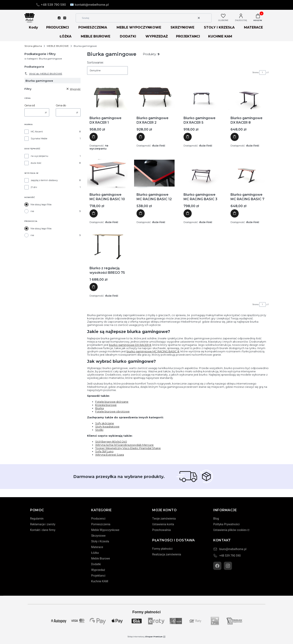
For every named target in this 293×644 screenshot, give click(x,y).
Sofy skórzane (105, 423)
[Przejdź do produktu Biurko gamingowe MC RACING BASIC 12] (154, 173)
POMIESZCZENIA (93, 27)
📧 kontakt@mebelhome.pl (89, 5)
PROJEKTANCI (188, 36)
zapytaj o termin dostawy (44, 180)
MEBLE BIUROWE (96, 36)
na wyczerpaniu (39, 156)
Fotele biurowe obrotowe (112, 411)
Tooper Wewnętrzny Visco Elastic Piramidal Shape (128, 448)
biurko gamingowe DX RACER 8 (130, 345)
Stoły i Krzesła (100, 541)
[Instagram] (228, 566)
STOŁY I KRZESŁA (219, 27)
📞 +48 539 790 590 (51, 5)
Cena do (61, 105)
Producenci (98, 519)
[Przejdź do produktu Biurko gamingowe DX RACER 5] (201, 97)
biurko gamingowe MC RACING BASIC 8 (153, 351)
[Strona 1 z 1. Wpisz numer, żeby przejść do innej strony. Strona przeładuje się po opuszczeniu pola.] (262, 73)
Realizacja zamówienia (167, 554)
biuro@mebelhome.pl (233, 549)
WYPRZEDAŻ (157, 36)
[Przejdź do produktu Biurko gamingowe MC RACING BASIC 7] (248, 173)
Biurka (99, 408)
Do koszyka (94, 137)
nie (32, 211)
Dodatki (96, 564)
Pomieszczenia (101, 524)
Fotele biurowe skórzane (112, 402)
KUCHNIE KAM (220, 36)
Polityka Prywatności (226, 524)
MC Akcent (37, 132)
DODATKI (128, 36)
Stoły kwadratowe (107, 426)
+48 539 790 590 (230, 556)
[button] (207, 18)
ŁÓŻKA (66, 36)
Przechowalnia (161, 530)
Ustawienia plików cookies (230, 530)
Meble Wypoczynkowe (105, 530)
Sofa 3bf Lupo (104, 451)
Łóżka (95, 553)
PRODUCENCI (58, 27)
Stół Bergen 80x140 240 (111, 442)
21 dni (34, 187)
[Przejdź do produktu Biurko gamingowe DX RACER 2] (154, 97)
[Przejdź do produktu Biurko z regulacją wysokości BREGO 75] (107, 247)
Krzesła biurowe (106, 405)
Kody (33, 27)
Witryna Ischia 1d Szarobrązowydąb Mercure (124, 445)
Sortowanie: (95, 63)
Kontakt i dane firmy (43, 530)
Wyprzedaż (98, 570)
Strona (256, 72)
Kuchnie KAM (100, 581)
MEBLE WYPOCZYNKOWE (139, 27)
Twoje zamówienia (164, 519)
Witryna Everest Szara (110, 455)
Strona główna (33, 46)
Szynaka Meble (39, 138)
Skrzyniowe (98, 536)
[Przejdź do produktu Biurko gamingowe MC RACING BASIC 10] (107, 173)
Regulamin (37, 519)
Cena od (30, 105)
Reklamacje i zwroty (43, 524)
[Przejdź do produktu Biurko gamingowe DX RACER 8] (248, 97)
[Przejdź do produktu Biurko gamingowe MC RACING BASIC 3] (201, 173)
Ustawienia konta (163, 524)
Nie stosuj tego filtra (41, 204)
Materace (97, 547)
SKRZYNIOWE (182, 27)
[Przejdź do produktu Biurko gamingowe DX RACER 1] (107, 97)
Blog (216, 519)
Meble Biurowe (101, 558)
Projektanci (98, 576)
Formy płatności (162, 549)
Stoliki (99, 430)
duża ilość (36, 163)
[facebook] (59, 18)
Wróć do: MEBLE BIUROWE (43, 74)
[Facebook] (217, 566)
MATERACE (253, 27)
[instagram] (65, 18)
